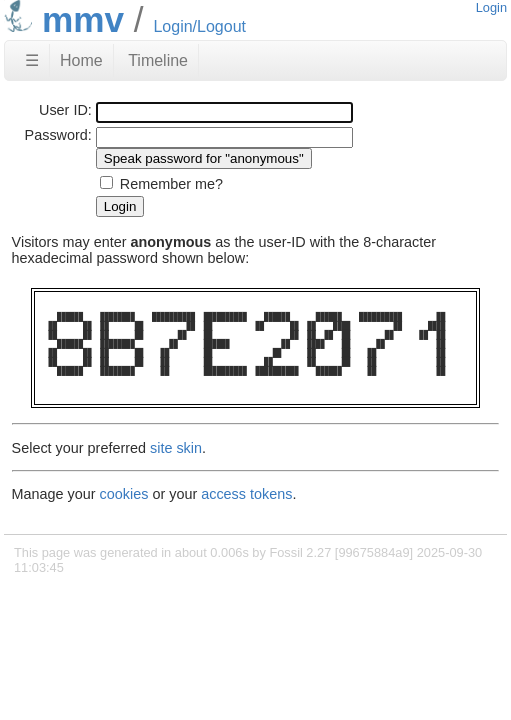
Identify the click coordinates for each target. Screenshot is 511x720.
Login (491, 7)
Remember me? (171, 184)
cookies (124, 494)
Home (81, 60)
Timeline (158, 60)
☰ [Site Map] (32, 60)
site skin (176, 448)
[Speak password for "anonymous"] (204, 158)
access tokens (246, 494)
